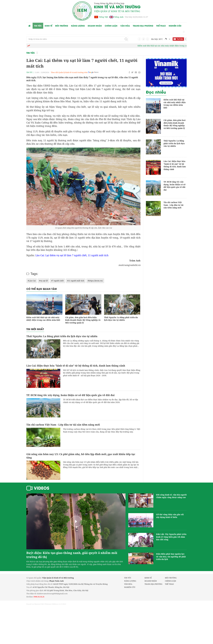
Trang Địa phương (143, 26)
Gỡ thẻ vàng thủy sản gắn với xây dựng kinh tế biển (170, 516)
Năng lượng (78, 26)
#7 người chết (57, 281)
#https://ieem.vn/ (95, 281)
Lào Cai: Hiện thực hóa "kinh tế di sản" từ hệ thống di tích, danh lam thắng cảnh (76, 366)
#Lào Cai (32, 281)
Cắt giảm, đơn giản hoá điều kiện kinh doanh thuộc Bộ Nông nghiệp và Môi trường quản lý (83, 320)
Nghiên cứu (175, 26)
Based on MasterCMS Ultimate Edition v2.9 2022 (46, 604)
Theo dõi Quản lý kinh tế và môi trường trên (69, 72)
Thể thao (161, 26)
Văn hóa (125, 26)
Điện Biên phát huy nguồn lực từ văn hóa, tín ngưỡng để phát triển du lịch (171, 557)
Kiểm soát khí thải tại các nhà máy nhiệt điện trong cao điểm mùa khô (174, 46)
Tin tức (38, 26)
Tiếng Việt (104, 17)
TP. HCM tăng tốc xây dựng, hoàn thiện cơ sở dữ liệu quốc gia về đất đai (70, 395)
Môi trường (62, 26)
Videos (41, 488)
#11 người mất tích (76, 281)
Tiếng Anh (119, 17)
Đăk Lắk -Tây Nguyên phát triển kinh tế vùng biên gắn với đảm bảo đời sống (171, 537)
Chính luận (111, 26)
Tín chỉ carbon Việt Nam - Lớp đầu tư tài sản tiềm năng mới (63, 425)
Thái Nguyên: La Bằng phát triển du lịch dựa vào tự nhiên (121, 319)
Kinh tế (48, 26)
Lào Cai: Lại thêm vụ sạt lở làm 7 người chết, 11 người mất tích (72, 255)
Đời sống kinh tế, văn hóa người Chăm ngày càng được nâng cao (171, 496)
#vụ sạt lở (43, 281)
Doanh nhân (95, 26)
